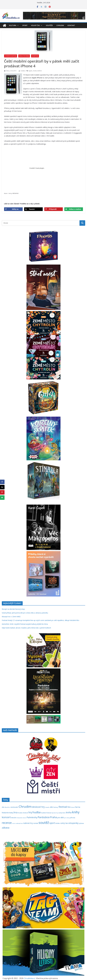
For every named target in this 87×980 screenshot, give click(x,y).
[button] (17, 25)
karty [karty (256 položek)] (60, 813)
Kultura (13, 25)
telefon (40, 71)
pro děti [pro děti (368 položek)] (61, 817)
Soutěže (49, 25)
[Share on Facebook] (13, 209)
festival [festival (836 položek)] (63, 807)
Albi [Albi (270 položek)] (3, 807)
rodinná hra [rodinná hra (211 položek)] (19, 823)
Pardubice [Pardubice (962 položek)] (44, 817)
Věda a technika (24, 56)
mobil (35, 71)
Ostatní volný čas (11, 56)
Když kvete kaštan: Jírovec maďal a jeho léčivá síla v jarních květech (26, 628)
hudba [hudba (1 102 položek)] (37, 812)
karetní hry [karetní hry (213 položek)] (55, 813)
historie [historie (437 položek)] (5, 813)
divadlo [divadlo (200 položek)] (47, 807)
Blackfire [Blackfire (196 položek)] (7, 807)
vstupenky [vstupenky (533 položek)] (73, 823)
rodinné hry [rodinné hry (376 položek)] (28, 823)
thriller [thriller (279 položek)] (58, 823)
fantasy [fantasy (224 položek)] (56, 807)
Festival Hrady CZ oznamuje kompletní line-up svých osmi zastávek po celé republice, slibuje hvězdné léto (40, 620)
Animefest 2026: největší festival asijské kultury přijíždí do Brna (25, 624)
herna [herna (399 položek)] (78, 807)
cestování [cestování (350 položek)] (14, 807)
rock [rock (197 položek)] (13, 823)
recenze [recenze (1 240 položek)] (7, 823)
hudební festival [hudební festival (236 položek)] (46, 813)
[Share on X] (33, 209)
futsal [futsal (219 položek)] (73, 807)
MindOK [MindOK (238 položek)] (14, 818)
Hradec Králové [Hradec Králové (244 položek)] (23, 813)
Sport (25, 25)
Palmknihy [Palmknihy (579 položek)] (32, 817)
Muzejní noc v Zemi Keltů (11, 617)
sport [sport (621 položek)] (52, 823)
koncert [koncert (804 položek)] (6, 817)
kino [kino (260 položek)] (64, 813)
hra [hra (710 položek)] (15, 812)
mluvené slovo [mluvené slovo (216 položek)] (22, 818)
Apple (30, 71)
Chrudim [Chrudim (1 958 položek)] (25, 806)
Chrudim (60, 25)
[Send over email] (74, 209)
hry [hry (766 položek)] (30, 812)
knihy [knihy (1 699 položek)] (76, 812)
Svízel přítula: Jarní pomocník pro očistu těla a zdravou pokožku (25, 613)
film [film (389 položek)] (69, 807)
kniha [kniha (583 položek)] (69, 812)
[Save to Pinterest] (54, 209)
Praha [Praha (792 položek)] (53, 817)
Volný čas (35, 25)
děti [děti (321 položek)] (51, 807)
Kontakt (71, 25)
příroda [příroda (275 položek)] (73, 818)
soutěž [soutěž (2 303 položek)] (44, 823)
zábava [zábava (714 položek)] (6, 828)
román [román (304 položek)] (36, 823)
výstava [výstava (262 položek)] (81, 823)
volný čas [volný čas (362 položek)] (64, 823)
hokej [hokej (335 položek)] (11, 813)
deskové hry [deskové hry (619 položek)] (38, 807)
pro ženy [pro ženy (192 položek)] (67, 818)
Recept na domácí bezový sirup (13, 609)
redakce (23, 71)
